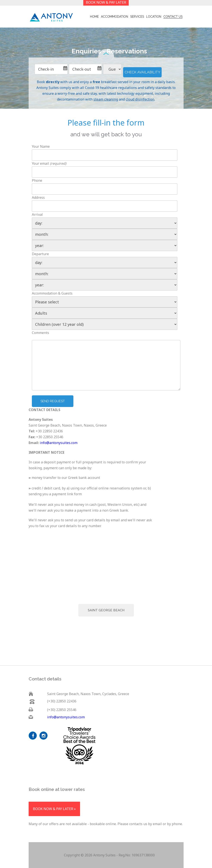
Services (137, 17)
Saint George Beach (106, 610)
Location (154, 17)
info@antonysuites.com (59, 443)
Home (94, 17)
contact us (173, 17)
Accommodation (115, 17)
